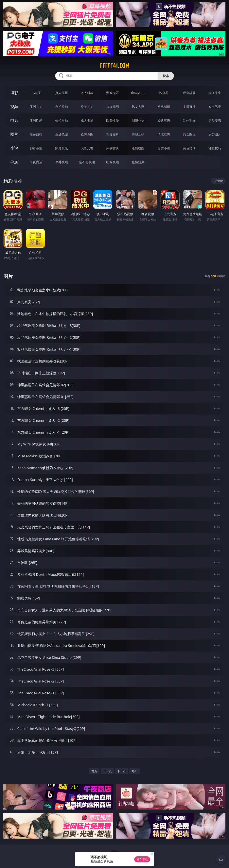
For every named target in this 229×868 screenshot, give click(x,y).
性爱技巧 (215, 148)
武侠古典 (113, 148)
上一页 (108, 771)
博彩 (14, 93)
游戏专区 (113, 93)
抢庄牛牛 (215, 93)
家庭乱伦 (62, 148)
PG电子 (36, 93)
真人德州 (62, 93)
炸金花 (164, 93)
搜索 (166, 76)
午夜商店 (36, 162)
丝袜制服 (164, 107)
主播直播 (189, 107)
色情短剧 (138, 162)
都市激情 (36, 148)
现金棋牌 (189, 93)
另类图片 (215, 134)
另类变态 (215, 121)
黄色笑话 (189, 148)
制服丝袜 (138, 121)
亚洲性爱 (36, 121)
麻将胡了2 (138, 93)
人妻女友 (87, 148)
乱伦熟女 (189, 121)
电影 (14, 120)
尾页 (135, 771)
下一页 (121, 771)
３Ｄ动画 (113, 107)
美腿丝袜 (138, 134)
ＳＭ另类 (215, 107)
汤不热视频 (87, 162)
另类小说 (164, 148)
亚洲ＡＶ (36, 107)
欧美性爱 (113, 121)
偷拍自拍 (62, 121)
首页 (94, 771)
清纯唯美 (164, 134)
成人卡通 (87, 121)
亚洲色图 (62, 134)
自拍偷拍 (62, 107)
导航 (14, 162)
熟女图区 (189, 134)
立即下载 (142, 859)
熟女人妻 (138, 107)
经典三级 (164, 121)
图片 (14, 134)
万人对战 (87, 93)
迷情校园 (138, 148)
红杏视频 (113, 162)
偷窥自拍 (36, 134)
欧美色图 (87, 134)
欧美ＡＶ (87, 107)
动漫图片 (113, 134)
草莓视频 (62, 162)
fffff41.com (114, 66)
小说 (14, 148)
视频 (14, 107)
